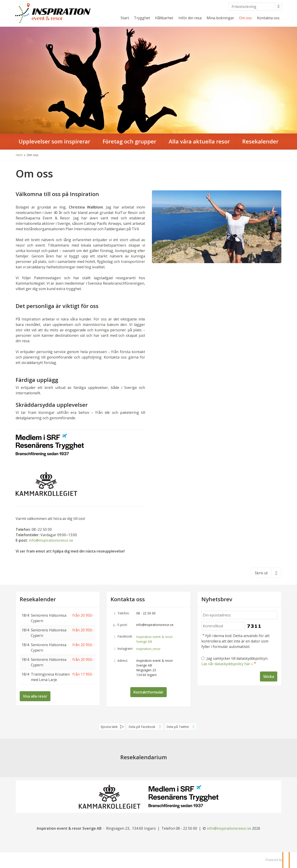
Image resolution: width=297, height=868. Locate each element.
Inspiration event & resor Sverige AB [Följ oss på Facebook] (155, 639)
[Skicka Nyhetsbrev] (269, 676)
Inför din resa (190, 18)
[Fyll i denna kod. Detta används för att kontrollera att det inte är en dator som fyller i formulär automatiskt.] (223, 626)
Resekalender (38, 599)
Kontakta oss (268, 18)
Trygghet (142, 18)
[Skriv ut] (266, 573)
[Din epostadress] (239, 615)
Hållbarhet (164, 18)
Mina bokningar (220, 18)
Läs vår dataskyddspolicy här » (227, 664)
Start (125, 18)
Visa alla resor (35, 696)
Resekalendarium (144, 757)
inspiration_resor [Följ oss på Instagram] (148, 649)
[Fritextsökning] (252, 7)
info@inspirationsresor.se (51, 540)
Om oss (245, 18)
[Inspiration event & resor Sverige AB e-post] (229, 828)
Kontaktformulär (148, 692)
